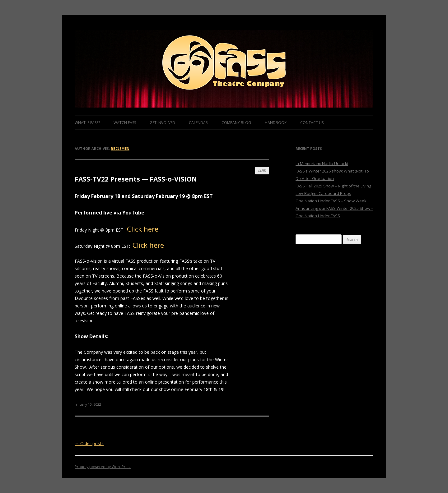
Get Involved (162, 123)
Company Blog (236, 123)
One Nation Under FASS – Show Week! (331, 201)
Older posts (89, 443)
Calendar (198, 123)
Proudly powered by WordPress (103, 467)
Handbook (276, 123)
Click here (143, 229)
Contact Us (312, 123)
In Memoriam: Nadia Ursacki (322, 164)
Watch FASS (125, 123)
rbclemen (120, 148)
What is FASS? (87, 123)
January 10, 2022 (88, 404)
